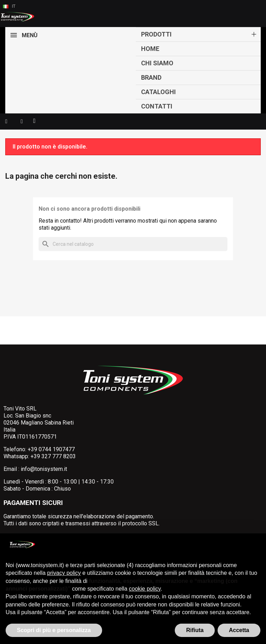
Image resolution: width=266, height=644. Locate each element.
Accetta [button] (239, 630)
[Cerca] (133, 244)
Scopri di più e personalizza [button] (54, 630)
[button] (6, 121)
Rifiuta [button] (195, 630)
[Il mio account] (22, 121)
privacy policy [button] (64, 573)
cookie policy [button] (145, 589)
